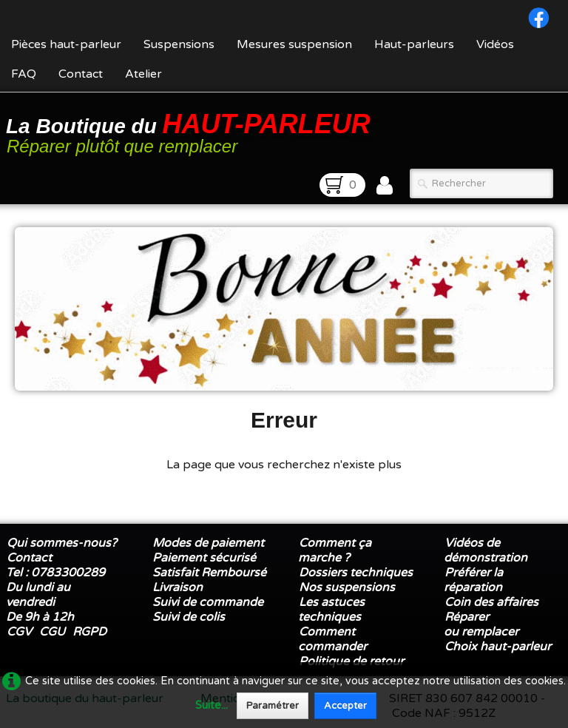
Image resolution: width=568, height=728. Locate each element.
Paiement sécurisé (204, 558)
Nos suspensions (347, 587)
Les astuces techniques (331, 610)
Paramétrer (273, 706)
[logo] (191, 132)
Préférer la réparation (473, 580)
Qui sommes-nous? (62, 543)
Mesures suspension (294, 44)
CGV (19, 632)
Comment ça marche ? (335, 550)
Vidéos (495, 44)
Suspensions (179, 44)
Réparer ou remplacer (483, 624)
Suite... (212, 705)
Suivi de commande (208, 602)
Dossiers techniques (356, 573)
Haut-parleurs (414, 44)
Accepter (345, 706)
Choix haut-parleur (499, 647)
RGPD (89, 632)
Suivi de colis (189, 617)
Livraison (177, 587)
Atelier (143, 74)
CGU (52, 632)
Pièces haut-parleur (66, 44)
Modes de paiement (208, 543)
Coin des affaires (491, 602)
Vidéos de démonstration (486, 550)
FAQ (24, 74)
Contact (81, 74)
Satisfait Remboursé (209, 573)
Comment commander (334, 639)
